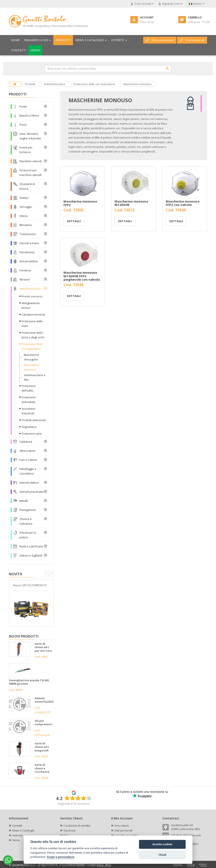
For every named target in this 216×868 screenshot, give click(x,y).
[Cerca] (167, 68)
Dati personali (124, 830)
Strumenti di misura (27, 186)
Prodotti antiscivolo (34, 420)
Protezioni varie (32, 434)
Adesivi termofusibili (44, 700)
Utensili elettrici (29, 483)
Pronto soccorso (32, 296)
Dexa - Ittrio (104, 865)
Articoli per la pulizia (28, 535)
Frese (23, 125)
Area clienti (122, 826)
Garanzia (70, 830)
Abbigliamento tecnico (31, 305)
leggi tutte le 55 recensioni (74, 804)
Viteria (24, 216)
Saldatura (26, 442)
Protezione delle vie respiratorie (32, 346)
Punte (23, 106)
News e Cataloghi (23, 830)
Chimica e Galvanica (26, 521)
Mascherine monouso (31, 367)
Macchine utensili (30, 161)
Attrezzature (27, 451)
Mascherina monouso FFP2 (80, 203)
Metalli (24, 501)
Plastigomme (28, 510)
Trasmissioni (28, 234)
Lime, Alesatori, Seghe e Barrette (30, 136)
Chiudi (162, 855)
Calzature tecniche (33, 314)
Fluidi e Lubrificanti (31, 546)
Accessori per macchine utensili (30, 173)
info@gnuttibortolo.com (186, 835)
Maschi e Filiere (29, 116)
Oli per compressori (43, 723)
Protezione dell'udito (29, 388)
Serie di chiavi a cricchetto (42, 768)
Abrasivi (25, 279)
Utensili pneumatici (32, 492)
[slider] (78, 798)
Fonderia (25, 270)
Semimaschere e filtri (35, 377)
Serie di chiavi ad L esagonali (42, 747)
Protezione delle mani (32, 324)
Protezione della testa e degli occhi (33, 335)
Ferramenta (27, 252)
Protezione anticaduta (29, 400)
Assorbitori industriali (28, 411)
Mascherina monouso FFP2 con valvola (183, 203)
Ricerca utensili (192, 40)
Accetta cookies (162, 844)
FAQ (66, 835)
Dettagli (74, 221)
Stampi (24, 198)
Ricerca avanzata (160, 40)
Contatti (17, 826)
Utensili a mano (29, 243)
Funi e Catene (28, 460)
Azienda (18, 835)
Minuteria (26, 225)
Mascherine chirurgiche (31, 357)
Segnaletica (29, 427)
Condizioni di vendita (77, 826)
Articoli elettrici (29, 261)
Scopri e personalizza (61, 857)
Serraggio (26, 207)
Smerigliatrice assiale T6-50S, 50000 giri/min (29, 682)
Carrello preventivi (126, 835)
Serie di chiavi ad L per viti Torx (43, 647)
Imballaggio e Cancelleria (28, 471)
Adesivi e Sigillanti (31, 555)
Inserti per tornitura (26, 150)
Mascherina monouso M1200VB (131, 203)
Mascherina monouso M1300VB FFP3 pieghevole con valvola (82, 276)
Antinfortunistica (30, 288)
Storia (16, 840)
